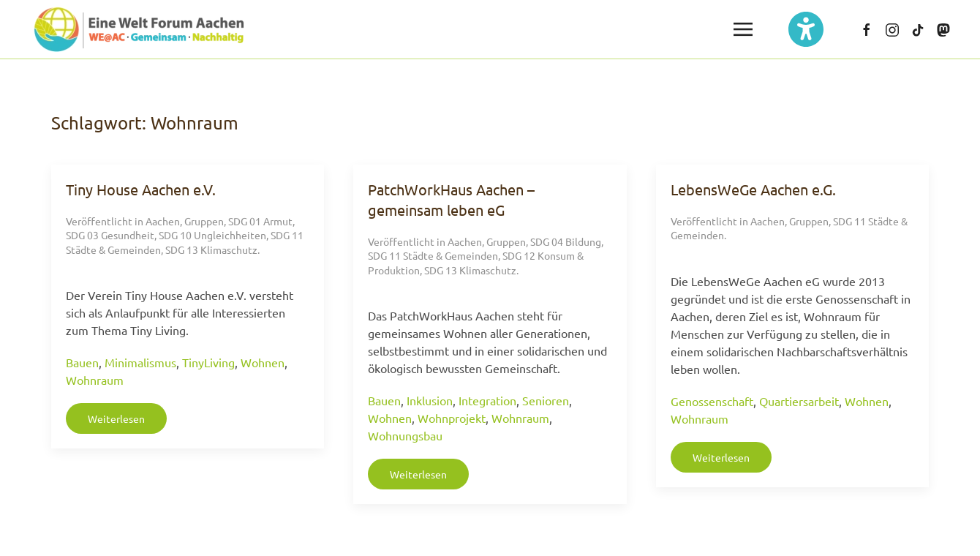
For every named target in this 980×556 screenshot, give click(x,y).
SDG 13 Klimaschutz (211, 249)
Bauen (82, 362)
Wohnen (263, 362)
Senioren (546, 400)
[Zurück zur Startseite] (139, 29)
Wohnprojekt (452, 418)
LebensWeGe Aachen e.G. (753, 189)
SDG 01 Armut (260, 221)
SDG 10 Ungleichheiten (212, 235)
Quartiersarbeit (799, 401)
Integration (487, 400)
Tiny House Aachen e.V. (141, 189)
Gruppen (204, 221)
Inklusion (430, 400)
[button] (743, 29)
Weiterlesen (116, 418)
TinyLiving (208, 362)
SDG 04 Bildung (566, 241)
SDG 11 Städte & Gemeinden (433, 255)
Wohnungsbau (405, 435)
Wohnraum (95, 380)
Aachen (163, 221)
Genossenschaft (712, 401)
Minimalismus (140, 362)
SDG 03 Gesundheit (110, 235)
